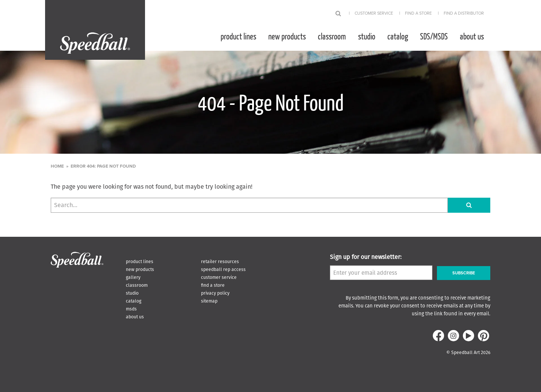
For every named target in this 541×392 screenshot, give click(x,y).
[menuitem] (238, 36)
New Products (287, 36)
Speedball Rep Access (223, 269)
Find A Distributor (464, 13)
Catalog (398, 36)
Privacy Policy (215, 293)
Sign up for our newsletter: (366, 257)
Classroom (332, 36)
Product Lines (238, 36)
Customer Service (374, 13)
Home (57, 166)
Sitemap (209, 301)
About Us (472, 36)
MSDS (131, 309)
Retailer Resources (220, 261)
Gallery (133, 277)
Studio (367, 36)
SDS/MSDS (434, 36)
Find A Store (418, 13)
